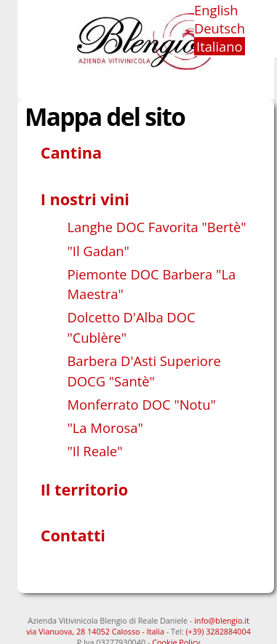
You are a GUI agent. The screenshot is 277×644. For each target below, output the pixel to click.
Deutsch (220, 28)
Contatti (73, 535)
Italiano (219, 46)
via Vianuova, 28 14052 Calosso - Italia (95, 631)
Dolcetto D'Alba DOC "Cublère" (131, 327)
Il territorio (84, 489)
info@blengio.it (222, 620)
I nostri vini (85, 199)
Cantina (71, 152)
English (216, 10)
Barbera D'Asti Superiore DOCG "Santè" (144, 371)
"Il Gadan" (98, 251)
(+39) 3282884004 (218, 631)
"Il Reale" (95, 451)
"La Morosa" (105, 428)
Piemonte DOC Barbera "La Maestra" (151, 284)
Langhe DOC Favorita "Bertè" (156, 227)
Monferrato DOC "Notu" (141, 404)
